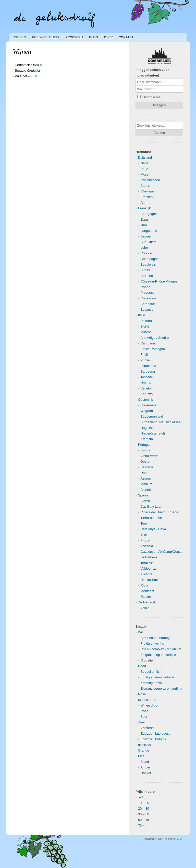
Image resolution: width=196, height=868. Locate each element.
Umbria (146, 383)
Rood (142, 666)
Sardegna (148, 371)
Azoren (146, 478)
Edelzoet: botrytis (153, 739)
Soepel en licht (151, 672)
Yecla (145, 535)
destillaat (145, 745)
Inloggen (160, 105)
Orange (144, 750)
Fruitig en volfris (152, 643)
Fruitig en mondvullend (157, 677)
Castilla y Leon (151, 507)
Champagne (150, 259)
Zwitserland (146, 602)
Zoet (144, 717)
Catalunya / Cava (153, 529)
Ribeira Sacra (151, 580)
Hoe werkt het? (46, 37)
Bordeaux (148, 304)
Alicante (146, 574)
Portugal (144, 445)
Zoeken (159, 133)
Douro (145, 462)
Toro (144, 523)
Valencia (147, 546)
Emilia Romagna (153, 349)
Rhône (145, 287)
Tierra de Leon (151, 518)
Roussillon (148, 298)
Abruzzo (147, 394)
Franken (147, 197)
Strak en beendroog (155, 638)
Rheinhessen (150, 180)
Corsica (146, 253)
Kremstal (147, 439)
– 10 (142, 797)
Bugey (145, 270)
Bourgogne (149, 214)
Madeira (147, 484)
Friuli (144, 355)
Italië (142, 315)
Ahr (143, 203)
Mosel (145, 174)
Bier (141, 756)
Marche (146, 332)
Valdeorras (149, 568)
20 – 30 (144, 809)
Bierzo (145, 501)
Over (108, 37)
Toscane (147, 377)
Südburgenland (152, 416)
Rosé (142, 694)
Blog (94, 37)
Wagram (147, 411)
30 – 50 (144, 814)
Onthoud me (149, 97)
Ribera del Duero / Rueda (159, 512)
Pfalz (144, 169)
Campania (148, 343)
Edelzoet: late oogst (155, 734)
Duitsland (145, 158)
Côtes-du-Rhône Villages (159, 281)
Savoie (146, 236)
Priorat (145, 540)
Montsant (147, 591)
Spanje (143, 495)
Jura (144, 225)
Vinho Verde (150, 456)
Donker (146, 773)
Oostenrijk (146, 400)
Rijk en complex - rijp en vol (161, 649)
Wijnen (20, 37)
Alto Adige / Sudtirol (155, 338)
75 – (141, 825)
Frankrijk (144, 208)
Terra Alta (148, 563)
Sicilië (145, 326)
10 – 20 (144, 803)
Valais (145, 608)
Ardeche (147, 276)
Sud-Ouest (149, 242)
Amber (145, 767)
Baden (145, 186)
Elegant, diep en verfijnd (158, 655)
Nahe (145, 163)
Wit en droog (150, 705)
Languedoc (149, 231)
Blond (145, 762)
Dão (144, 473)
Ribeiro (146, 597)
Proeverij (74, 37)
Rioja (144, 585)
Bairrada (147, 467)
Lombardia (148, 366)
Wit (140, 632)
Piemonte (148, 321)
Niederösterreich (153, 433)
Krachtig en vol (152, 683)
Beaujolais (148, 264)
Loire (144, 248)
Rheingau (148, 191)
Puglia (145, 360)
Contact (126, 37)
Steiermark (149, 405)
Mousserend (147, 700)
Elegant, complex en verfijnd (161, 688)
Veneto (146, 388)
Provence (148, 293)
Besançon (148, 310)
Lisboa (145, 450)
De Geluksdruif (55, 19)
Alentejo (147, 490)
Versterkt (147, 728)
